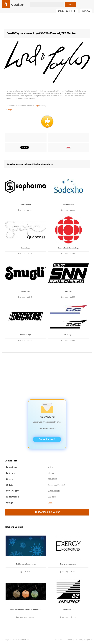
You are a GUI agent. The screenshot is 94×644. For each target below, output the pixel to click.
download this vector (47, 512)
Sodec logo (26, 248)
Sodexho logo (68, 205)
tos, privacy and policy (83, 639)
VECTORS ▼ (67, 11)
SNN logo (68, 291)
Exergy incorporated (68, 564)
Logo (37, 106)
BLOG (86, 11)
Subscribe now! (47, 439)
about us (58, 639)
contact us (68, 639)
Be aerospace (68, 610)
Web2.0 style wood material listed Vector (26, 610)
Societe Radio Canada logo (68, 248)
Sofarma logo (26, 205)
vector (17, 5)
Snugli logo (26, 291)
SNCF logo (68, 335)
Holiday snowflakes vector (26, 564)
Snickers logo (26, 335)
